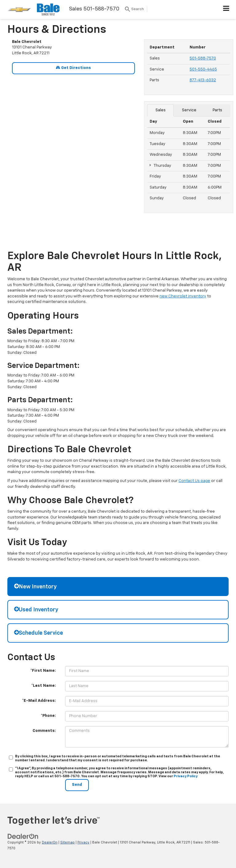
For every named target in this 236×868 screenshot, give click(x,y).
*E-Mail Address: (39, 701)
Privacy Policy (186, 776)
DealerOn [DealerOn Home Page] (50, 842)
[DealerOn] (23, 837)
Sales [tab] (161, 110)
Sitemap (67, 842)
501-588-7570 (203, 58)
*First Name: (43, 671)
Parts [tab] (217, 110)
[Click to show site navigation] (226, 10)
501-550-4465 (203, 69)
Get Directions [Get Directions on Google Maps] (73, 68)
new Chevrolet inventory (183, 296)
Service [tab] (189, 110)
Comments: (44, 731)
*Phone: (48, 716)
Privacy (83, 842)
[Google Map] (73, 158)
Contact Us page (194, 481)
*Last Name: (43, 686)
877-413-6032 (203, 80)
